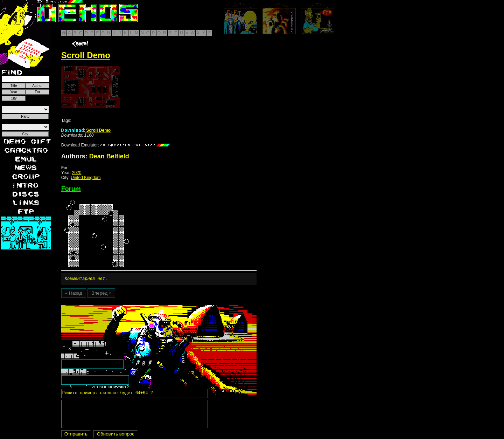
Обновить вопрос (116, 435)
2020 (77, 173)
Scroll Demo (86, 130)
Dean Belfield (109, 156)
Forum (71, 189)
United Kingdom (86, 178)
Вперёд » (101, 294)
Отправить (76, 435)
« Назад (74, 294)
